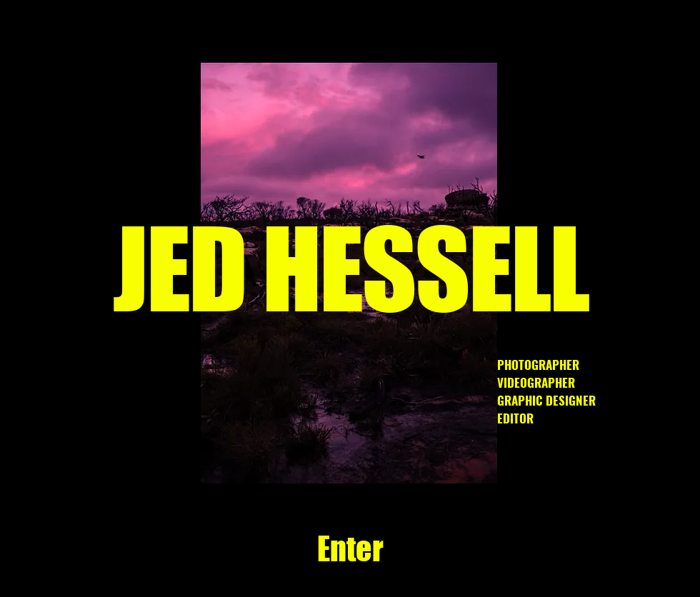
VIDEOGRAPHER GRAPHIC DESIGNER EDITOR (548, 400)
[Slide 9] (301, 461)
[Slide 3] (283, 461)
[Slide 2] (383, 461)
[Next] (549, 273)
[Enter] (350, 549)
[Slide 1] (350, 461)
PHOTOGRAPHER (538, 365)
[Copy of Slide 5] (367, 461)
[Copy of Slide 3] (334, 461)
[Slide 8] (416, 461)
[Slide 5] (400, 461)
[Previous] (149, 273)
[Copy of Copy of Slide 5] (317, 461)
